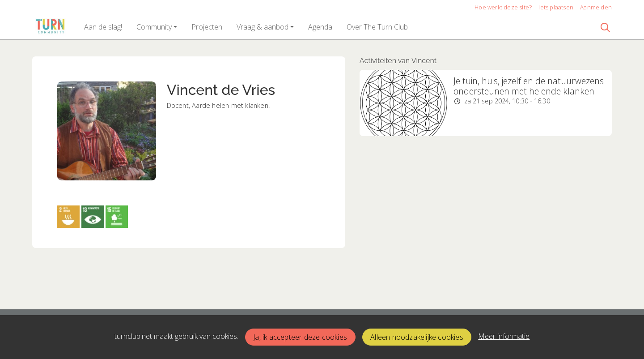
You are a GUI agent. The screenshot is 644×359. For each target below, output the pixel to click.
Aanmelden (596, 7)
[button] (103, 27)
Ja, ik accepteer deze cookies (300, 337)
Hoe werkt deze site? (503, 7)
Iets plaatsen (556, 7)
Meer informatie (504, 336)
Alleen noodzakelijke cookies (417, 337)
